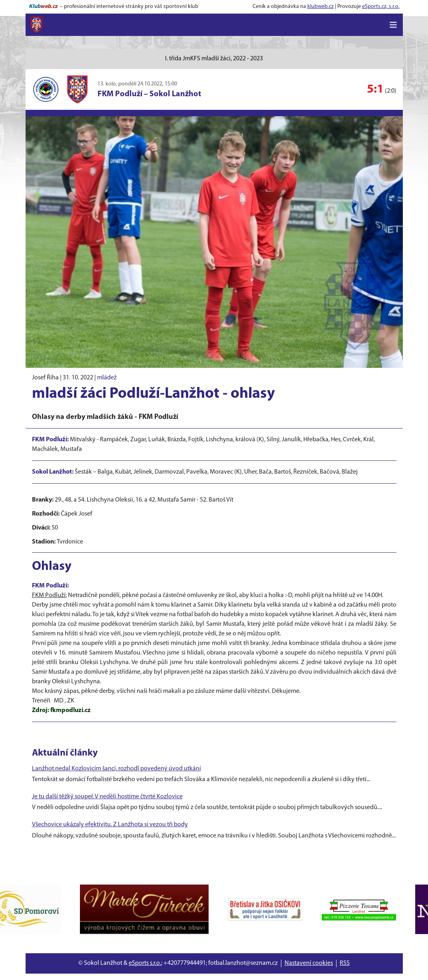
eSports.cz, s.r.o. (381, 7)
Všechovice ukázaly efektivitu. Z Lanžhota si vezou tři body (110, 825)
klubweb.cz (321, 7)
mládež (107, 378)
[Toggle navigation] (393, 25)
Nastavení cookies (309, 963)
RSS (345, 963)
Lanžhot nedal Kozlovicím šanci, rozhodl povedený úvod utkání (116, 769)
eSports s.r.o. (145, 963)
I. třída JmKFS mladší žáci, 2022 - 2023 (214, 59)
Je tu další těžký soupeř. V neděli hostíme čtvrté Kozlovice (107, 797)
